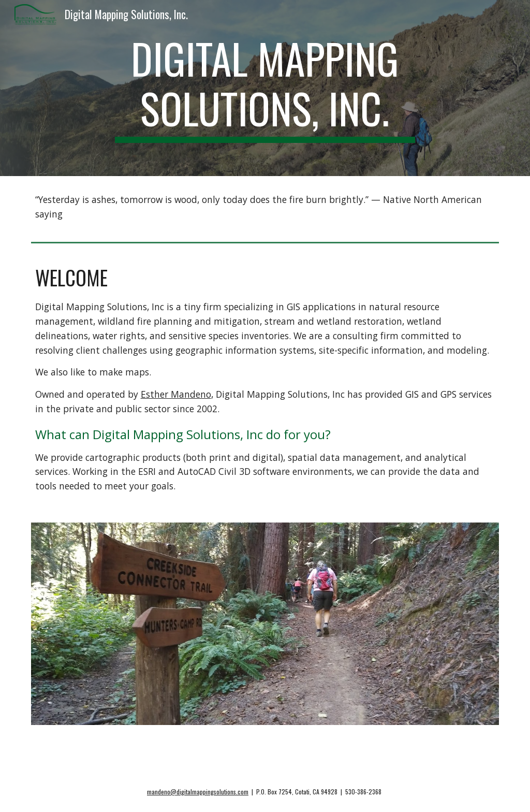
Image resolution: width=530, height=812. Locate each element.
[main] (265, 88)
